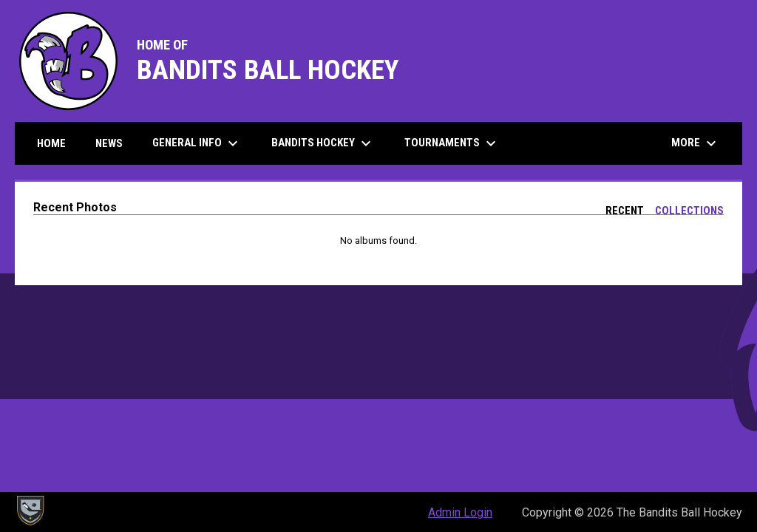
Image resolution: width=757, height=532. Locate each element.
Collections (689, 211)
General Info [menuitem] (197, 143)
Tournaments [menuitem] (452, 143)
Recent (625, 211)
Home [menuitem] (51, 143)
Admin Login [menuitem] (460, 512)
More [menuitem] (696, 143)
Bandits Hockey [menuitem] (323, 143)
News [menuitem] (109, 143)
